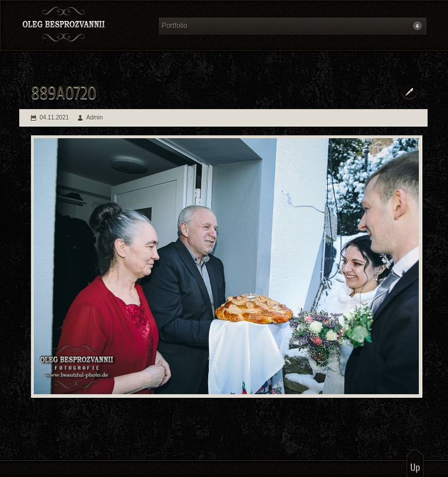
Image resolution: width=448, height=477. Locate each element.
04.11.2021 (54, 118)
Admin (94, 118)
